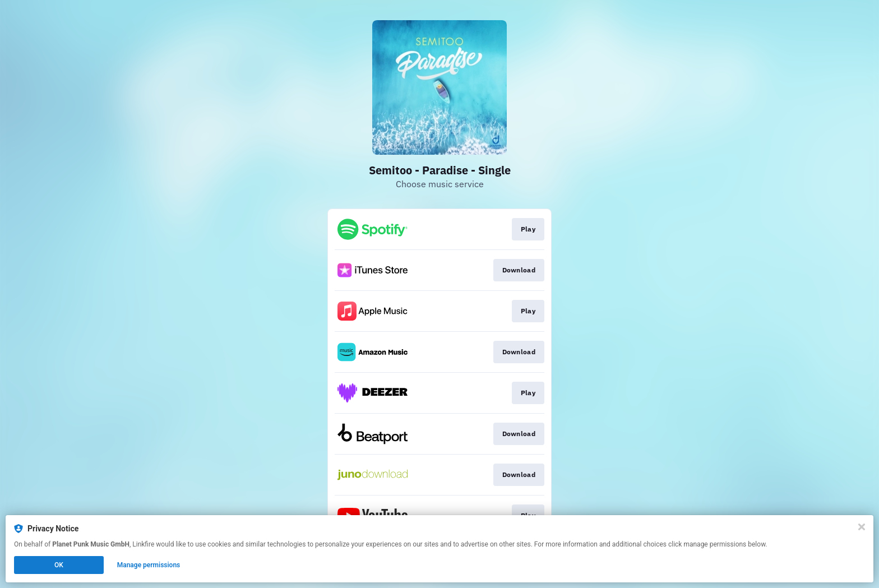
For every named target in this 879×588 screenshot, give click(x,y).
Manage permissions (149, 565)
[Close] (862, 527)
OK (59, 565)
